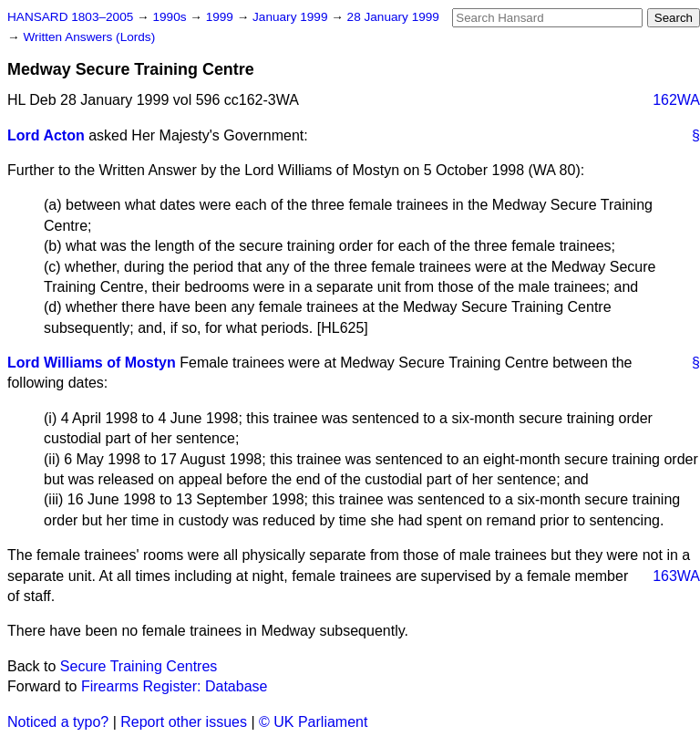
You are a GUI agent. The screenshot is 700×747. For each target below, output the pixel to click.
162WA (676, 100)
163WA (676, 576)
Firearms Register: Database (175, 686)
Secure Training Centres (139, 666)
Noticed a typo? (58, 722)
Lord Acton (46, 135)
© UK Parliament (313, 722)
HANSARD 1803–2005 (70, 17)
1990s (171, 17)
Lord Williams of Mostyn (92, 363)
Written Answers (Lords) (89, 37)
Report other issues (184, 722)
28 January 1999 (393, 17)
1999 (221, 17)
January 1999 (292, 17)
